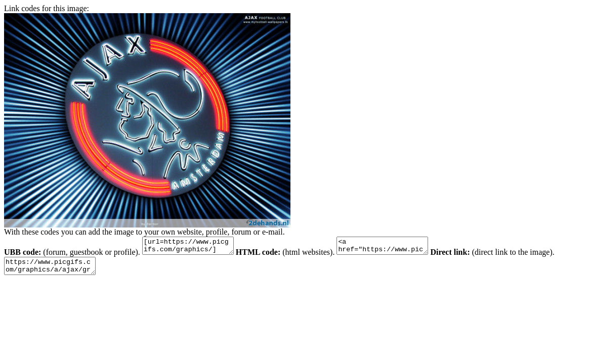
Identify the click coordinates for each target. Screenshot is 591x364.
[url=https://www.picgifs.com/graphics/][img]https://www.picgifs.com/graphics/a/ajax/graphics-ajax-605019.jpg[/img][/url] (193, 247)
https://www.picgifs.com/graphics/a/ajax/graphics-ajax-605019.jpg (55, 270)
